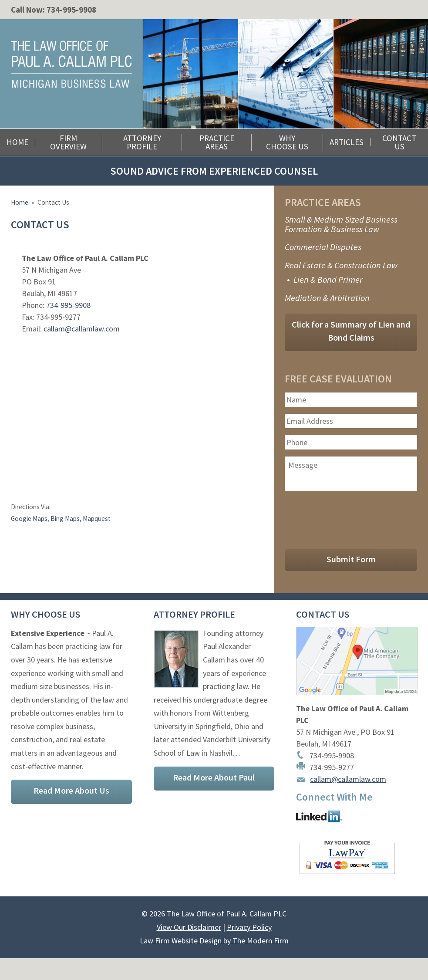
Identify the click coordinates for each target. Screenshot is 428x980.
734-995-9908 (71, 10)
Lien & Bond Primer (328, 279)
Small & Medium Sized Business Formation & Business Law (341, 224)
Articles (347, 142)
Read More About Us (71, 790)
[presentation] (351, 518)
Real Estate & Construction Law (341, 265)
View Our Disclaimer (189, 927)
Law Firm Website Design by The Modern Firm (214, 941)
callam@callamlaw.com (82, 329)
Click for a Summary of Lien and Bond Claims (351, 331)
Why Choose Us (287, 142)
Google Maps (29, 519)
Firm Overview (68, 142)
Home (17, 142)
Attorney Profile (142, 142)
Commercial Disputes (323, 247)
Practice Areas (217, 142)
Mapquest (97, 519)
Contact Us (399, 142)
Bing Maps (65, 519)
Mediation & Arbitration (327, 298)
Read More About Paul (214, 777)
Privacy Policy (249, 927)
